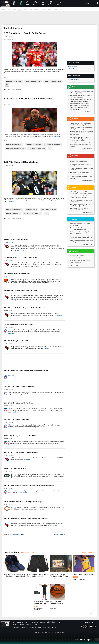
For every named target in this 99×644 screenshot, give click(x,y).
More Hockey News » (88, 244)
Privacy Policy (42, 627)
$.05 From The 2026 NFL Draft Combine (17, 469)
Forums (9, 9)
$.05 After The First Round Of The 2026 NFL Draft (21, 290)
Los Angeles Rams (33, 81)
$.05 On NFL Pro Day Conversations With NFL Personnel (23, 436)
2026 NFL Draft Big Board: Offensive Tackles (19, 387)
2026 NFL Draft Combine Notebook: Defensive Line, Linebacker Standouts (29, 485)
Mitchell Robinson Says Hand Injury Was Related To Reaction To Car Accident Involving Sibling (81, 133)
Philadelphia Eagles (37, 148)
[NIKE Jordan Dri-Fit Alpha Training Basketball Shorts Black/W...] (38, 569)
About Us (24, 627)
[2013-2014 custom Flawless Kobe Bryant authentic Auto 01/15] (61, 569)
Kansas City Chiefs (14, 81)
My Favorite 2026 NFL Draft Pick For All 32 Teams (21, 257)
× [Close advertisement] (97, 640)
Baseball (22, 625)
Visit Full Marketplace (89, 553)
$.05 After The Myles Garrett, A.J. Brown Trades (28, 99)
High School (51, 622)
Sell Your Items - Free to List (28, 553)
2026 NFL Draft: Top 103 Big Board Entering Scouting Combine (25, 518)
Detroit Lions (32, 210)
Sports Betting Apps (75, 263)
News (14, 9)
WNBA (59, 622)
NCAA (27, 622)
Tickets (55, 9)
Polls (30, 9)
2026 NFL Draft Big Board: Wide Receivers (18, 403)
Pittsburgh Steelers (33, 214)
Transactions (37, 9)
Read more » (8, 73)
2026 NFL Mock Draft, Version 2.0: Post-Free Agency (22, 452)
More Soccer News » (88, 212)
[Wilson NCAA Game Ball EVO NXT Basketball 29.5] (57, 598)
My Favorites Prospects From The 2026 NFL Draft (21, 324)
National (43, 622)
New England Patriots (15, 148)
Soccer (35, 625)
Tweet (9, 90)
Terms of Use (52, 627)
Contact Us (16, 627)
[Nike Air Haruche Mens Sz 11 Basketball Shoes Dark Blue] (15, 569)
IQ (7, 85)
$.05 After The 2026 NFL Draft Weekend (17, 274)
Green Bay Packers (34, 145)
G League (20, 622)
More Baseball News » (88, 181)
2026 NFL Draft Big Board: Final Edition (17, 341)
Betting (61, 9)
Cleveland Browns (14, 145)
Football (3, 9)
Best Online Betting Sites (77, 256)
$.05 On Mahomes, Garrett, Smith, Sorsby (25, 33)
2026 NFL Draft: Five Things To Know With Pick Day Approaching (26, 370)
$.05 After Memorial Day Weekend (21, 162)
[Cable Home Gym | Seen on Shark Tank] (42, 598)
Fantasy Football (47, 9)
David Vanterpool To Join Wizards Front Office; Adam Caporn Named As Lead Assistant (81, 145)
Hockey (29, 625)
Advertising (32, 627)
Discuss (13, 90)
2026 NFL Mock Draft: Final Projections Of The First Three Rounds (26, 308)
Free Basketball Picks (76, 258)
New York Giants (13, 214)
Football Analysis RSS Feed (14, 534)
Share (5, 90)
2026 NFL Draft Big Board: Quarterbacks (18, 419)
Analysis (20, 9)
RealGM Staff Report (75, 80)
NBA (14, 622)
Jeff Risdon (9, 37)
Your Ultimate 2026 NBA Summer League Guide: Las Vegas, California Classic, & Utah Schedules (80, 139)
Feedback (19, 90)
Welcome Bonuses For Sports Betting (80, 260)
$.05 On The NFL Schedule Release (16, 240)
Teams (26, 9)
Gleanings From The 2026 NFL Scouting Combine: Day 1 (23, 502)
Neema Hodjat (73, 67)
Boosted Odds (74, 265)
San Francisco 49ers (53, 81)
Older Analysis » (59, 534)
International (35, 622)
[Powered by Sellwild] (92, 614)
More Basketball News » (87, 149)
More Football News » (88, 112)
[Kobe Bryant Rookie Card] (84, 569)
